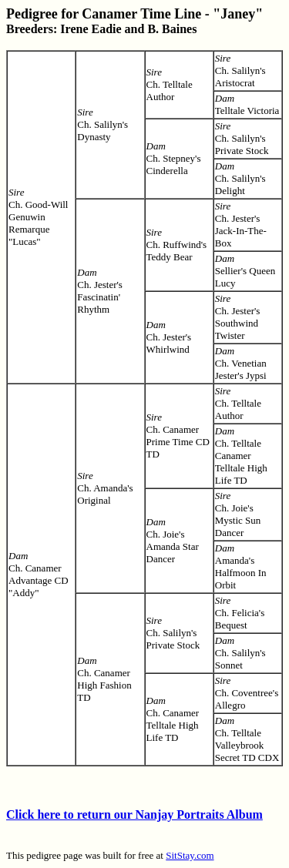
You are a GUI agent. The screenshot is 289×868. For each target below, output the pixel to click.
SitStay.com (190, 855)
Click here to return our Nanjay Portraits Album (134, 814)
